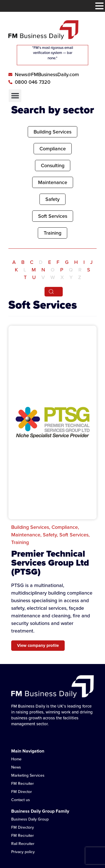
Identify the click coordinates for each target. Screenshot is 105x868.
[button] (15, 96)
